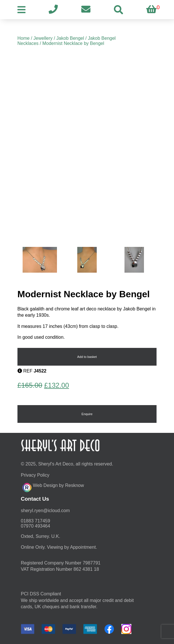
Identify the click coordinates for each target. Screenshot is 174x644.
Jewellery (43, 38)
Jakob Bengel (70, 38)
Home (24, 38)
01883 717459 (35, 521)
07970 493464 (35, 526)
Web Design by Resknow (53, 487)
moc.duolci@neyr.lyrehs (45, 511)
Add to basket (87, 357)
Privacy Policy (35, 475)
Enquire (87, 414)
